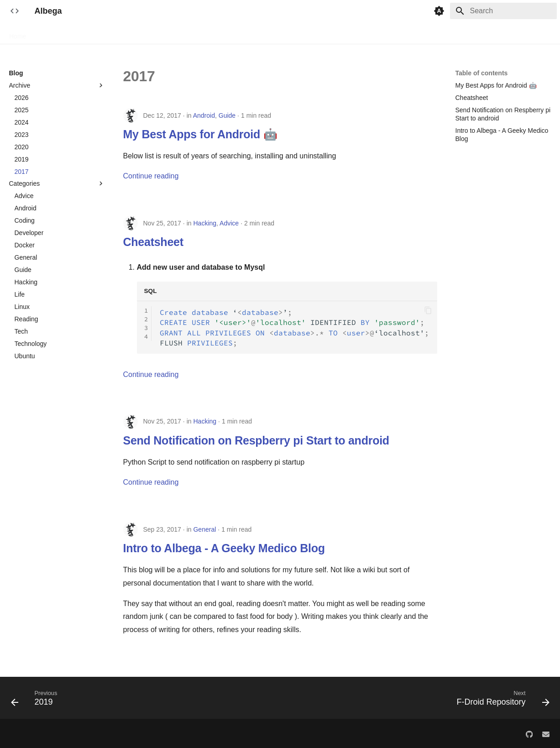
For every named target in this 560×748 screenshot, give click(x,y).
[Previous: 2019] (37, 701)
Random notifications (360, 33)
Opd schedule (247, 33)
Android (204, 115)
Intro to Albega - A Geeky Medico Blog (224, 548)
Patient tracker (298, 33)
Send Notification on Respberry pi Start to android (256, 440)
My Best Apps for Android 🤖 (200, 134)
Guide (227, 115)
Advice (229, 223)
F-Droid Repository (87, 33)
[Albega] (15, 11)
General (204, 529)
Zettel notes (464, 33)
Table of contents (482, 73)
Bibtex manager (147, 33)
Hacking (205, 223)
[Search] (503, 11)
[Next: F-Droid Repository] (500, 701)
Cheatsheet (153, 242)
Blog (43, 33)
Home (18, 33)
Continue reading (151, 176)
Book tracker (199, 33)
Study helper (419, 33)
